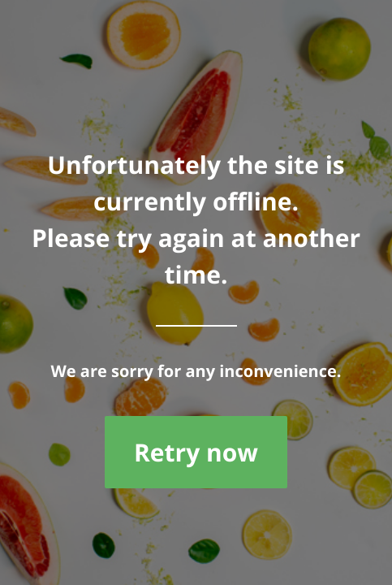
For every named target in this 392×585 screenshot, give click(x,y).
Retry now (196, 452)
